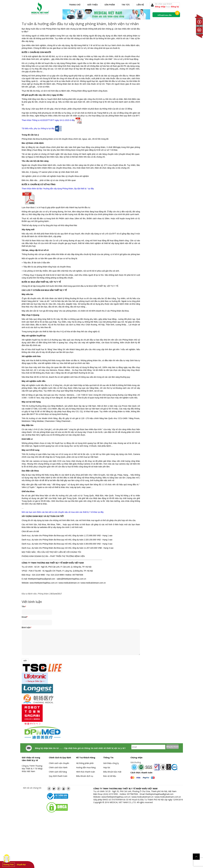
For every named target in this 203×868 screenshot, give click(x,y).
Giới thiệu (92, 5)
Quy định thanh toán (58, 776)
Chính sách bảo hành (58, 767)
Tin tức (126, 5)
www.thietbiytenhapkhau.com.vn (116, 797)
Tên (24, 607)
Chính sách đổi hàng (58, 772)
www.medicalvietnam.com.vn (168, 797)
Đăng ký (175, 7)
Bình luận (26, 627)
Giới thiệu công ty (111, 763)
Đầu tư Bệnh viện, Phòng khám (35, 594)
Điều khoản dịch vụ (85, 776)
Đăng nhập (160, 7)
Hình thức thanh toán (86, 772)
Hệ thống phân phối (85, 763)
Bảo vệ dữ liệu (110, 776)
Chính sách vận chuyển (59, 763)
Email (25, 617)
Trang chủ (75, 5)
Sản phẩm (110, 5)
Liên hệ (140, 5)
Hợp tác (107, 767)
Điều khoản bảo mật (112, 772)
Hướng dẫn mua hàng (86, 767)
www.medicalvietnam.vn (143, 797)
